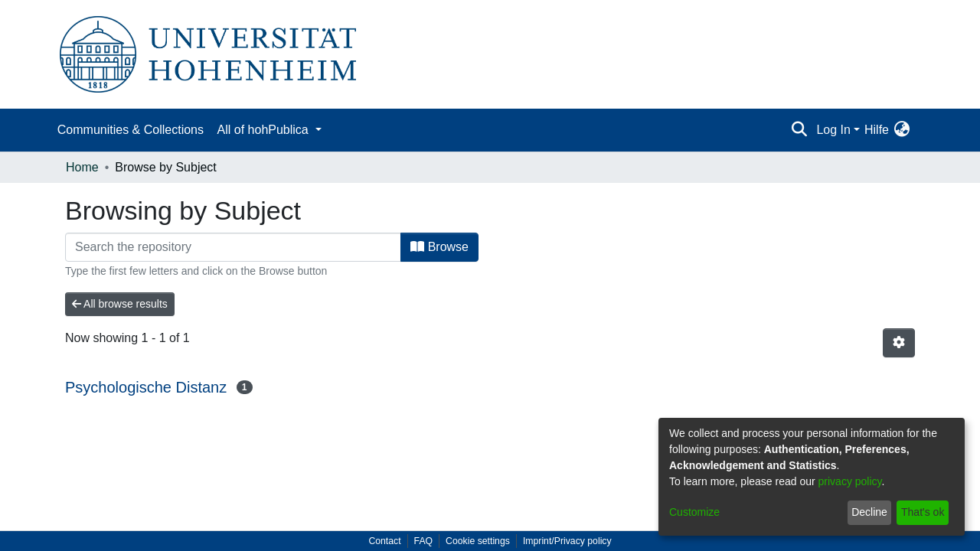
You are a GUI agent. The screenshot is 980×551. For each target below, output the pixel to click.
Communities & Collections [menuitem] (131, 130)
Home (82, 167)
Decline (869, 512)
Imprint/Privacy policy (567, 541)
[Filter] (233, 247)
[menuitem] (902, 130)
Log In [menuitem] (833, 130)
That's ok (923, 512)
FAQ (424, 541)
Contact (384, 541)
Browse (439, 247)
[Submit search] (799, 130)
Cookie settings (478, 541)
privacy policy (850, 481)
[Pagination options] (899, 343)
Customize (694, 512)
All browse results (120, 304)
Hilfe (877, 130)
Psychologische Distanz (146, 387)
